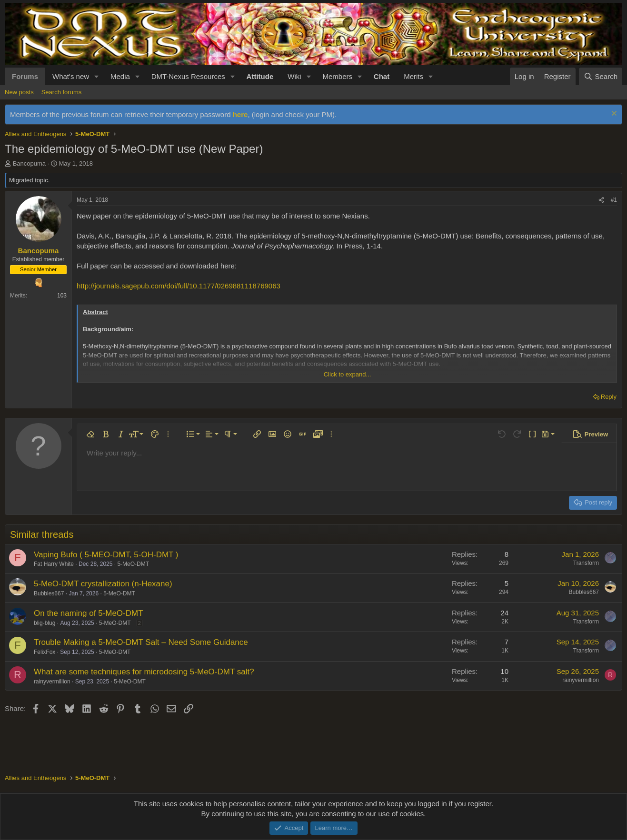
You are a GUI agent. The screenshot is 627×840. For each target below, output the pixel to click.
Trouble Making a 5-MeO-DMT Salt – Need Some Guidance (141, 642)
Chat (382, 76)
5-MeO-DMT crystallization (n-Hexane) (103, 584)
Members (337, 76)
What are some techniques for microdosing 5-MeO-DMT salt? (144, 672)
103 (62, 296)
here (240, 114)
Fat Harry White (54, 564)
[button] (97, 76)
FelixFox (45, 652)
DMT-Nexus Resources (188, 76)
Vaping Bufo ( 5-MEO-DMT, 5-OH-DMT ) (106, 555)
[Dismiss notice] (613, 114)
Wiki (294, 76)
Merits (413, 76)
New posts (19, 92)
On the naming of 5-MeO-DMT (89, 613)
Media (120, 76)
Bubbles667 (49, 593)
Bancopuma (29, 163)
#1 (614, 200)
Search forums (62, 92)
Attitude (260, 76)
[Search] (601, 76)
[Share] (601, 200)
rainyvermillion (52, 682)
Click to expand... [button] (348, 374)
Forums (25, 76)
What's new (71, 76)
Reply (609, 397)
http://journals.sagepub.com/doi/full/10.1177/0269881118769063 (179, 286)
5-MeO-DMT (133, 564)
